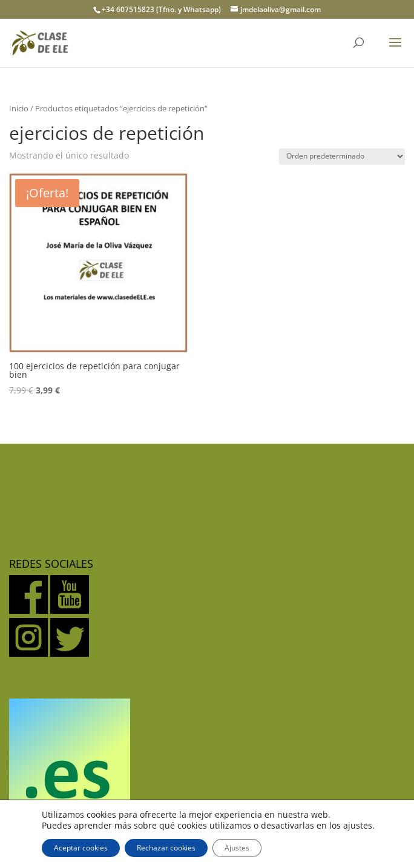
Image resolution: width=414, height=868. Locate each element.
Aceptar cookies (81, 848)
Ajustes (237, 848)
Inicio (19, 108)
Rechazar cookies (166, 848)
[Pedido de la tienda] (342, 156)
